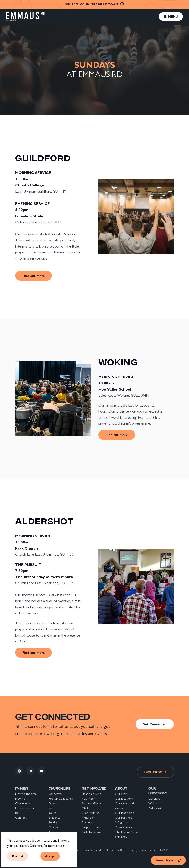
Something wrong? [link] (168, 860)
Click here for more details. (47, 846)
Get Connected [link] (155, 724)
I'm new (22, 788)
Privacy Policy (124, 827)
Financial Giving (91, 794)
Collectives (56, 794)
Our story (122, 794)
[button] (171, 16)
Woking (153, 803)
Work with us (91, 813)
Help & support (92, 827)
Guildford (154, 798)
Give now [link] (155, 772)
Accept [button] (50, 856)
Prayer (53, 803)
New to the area (26, 794)
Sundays (54, 822)
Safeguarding (123, 822)
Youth (52, 813)
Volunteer (88, 798)
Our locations (124, 798)
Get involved (94, 788)
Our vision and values (124, 806)
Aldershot (155, 808)
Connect (21, 818)
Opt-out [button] (18, 856)
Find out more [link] (33, 276)
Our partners (124, 818)
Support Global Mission (92, 806)
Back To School (92, 832)
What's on (89, 818)
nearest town (94, 4)
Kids (51, 808)
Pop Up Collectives (61, 798)
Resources (88, 822)
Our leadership (125, 813)
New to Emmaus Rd (26, 810)
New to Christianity (23, 801)
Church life (60, 788)
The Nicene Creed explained (127, 834)
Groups (53, 827)
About (121, 788)
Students (54, 818)
